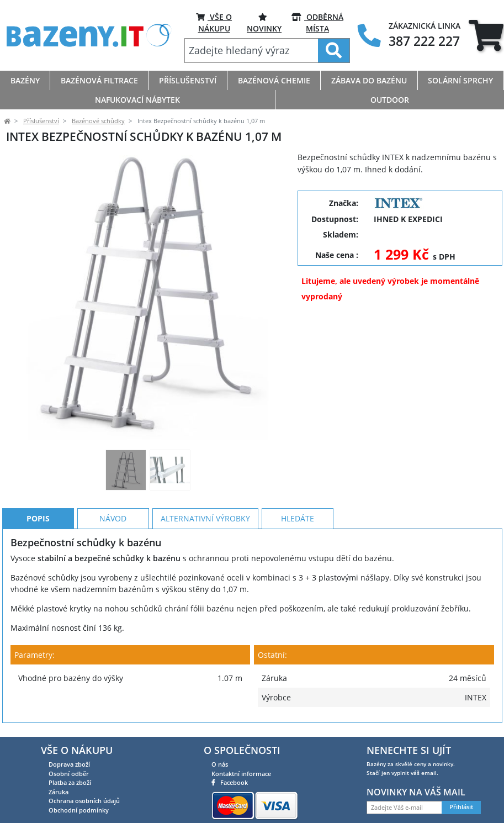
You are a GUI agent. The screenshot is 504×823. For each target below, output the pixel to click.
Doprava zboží (69, 764)
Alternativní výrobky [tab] (205, 518)
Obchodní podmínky (79, 810)
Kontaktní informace (241, 774)
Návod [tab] (113, 518)
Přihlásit (461, 807)
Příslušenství (41, 121)
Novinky (264, 22)
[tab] (486, 36)
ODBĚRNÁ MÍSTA (317, 22)
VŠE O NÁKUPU (214, 22)
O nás (220, 764)
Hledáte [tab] (298, 518)
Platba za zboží (70, 782)
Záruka (59, 792)
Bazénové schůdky (98, 121)
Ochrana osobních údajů (84, 801)
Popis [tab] (38, 518)
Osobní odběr (69, 774)
